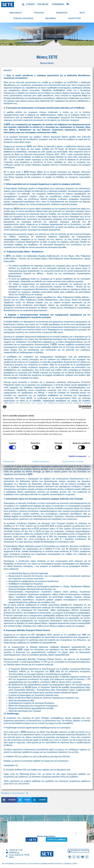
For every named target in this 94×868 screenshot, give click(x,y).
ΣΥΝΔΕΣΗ (31, 4)
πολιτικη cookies (21, 864)
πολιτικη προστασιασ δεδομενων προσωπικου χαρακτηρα (44, 864)
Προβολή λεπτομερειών (78, 456)
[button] (23, 4)
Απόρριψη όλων (9, 462)
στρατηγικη (39, 13)
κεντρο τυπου (74, 19)
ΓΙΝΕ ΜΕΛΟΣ (43, 4)
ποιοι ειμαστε (16, 13)
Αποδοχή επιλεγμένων (41, 462)
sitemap (74, 864)
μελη (82, 13)
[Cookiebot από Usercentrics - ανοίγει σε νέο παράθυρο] (80, 407)
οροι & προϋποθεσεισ (8, 864)
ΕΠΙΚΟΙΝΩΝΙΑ (58, 4)
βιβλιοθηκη (51, 19)
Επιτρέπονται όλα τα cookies (73, 462)
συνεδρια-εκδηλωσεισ (23, 19)
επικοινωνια (66, 864)
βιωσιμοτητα (62, 13)
